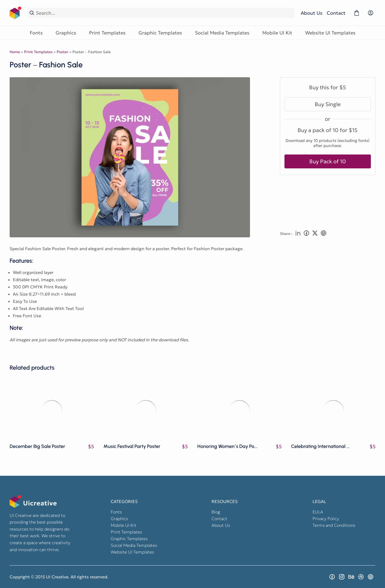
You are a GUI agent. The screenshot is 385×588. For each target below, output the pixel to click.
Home (15, 52)
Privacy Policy (326, 519)
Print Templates (107, 33)
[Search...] (164, 13)
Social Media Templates (222, 33)
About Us (312, 13)
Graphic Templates (160, 33)
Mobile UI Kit (277, 33)
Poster (63, 52)
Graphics (66, 33)
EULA (318, 512)
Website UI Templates (330, 33)
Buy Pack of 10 (328, 161)
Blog (216, 512)
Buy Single (328, 104)
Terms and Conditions (334, 525)
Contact (336, 13)
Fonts (36, 33)
